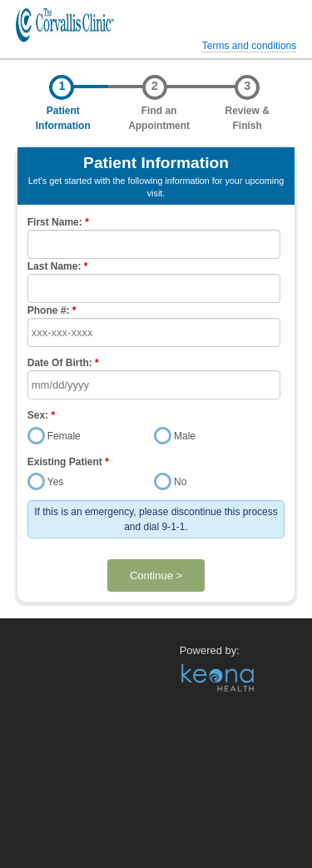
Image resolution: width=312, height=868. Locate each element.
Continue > (156, 575)
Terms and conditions (249, 46)
